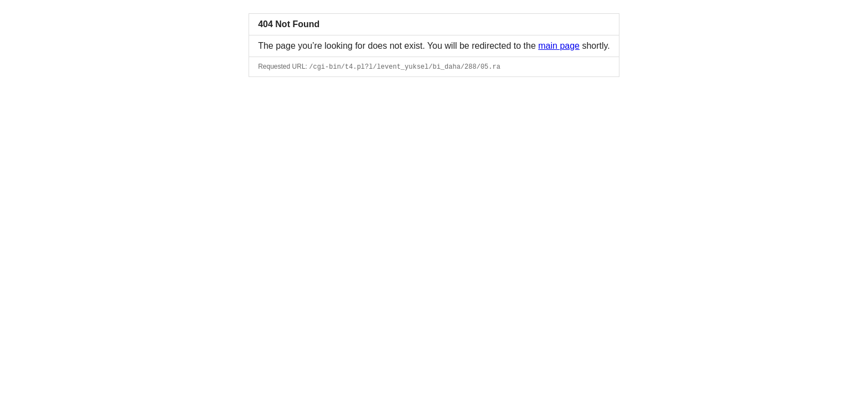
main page (559, 46)
